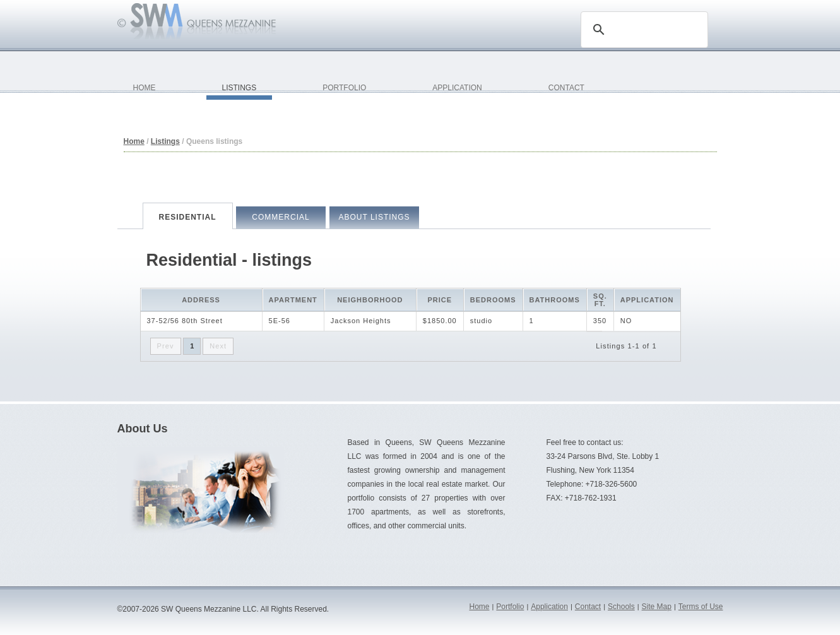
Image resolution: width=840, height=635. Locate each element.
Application (549, 607)
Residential (187, 217)
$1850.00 (440, 321)
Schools (621, 607)
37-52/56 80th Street (185, 321)
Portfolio (510, 607)
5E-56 (280, 321)
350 (600, 321)
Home (134, 141)
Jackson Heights (361, 321)
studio (481, 321)
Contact (588, 607)
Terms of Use (701, 607)
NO (626, 321)
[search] (642, 30)
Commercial (281, 217)
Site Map (657, 607)
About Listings (374, 217)
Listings (165, 141)
